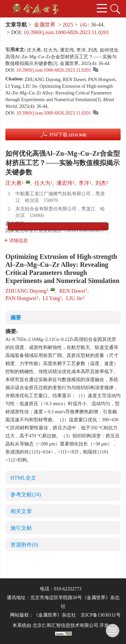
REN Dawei (72, 291)
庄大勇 (13, 183)
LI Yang (51, 298)
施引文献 (21, 528)
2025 (68, 25)
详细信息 (16, 241)
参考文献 (26, 494)
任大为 (42, 183)
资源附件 (24, 545)
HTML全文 (23, 478)
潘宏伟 (65, 183)
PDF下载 (68, 135)
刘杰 (101, 183)
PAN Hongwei (21, 298)
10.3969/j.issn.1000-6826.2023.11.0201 (66, 32)
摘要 (16, 318)
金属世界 (45, 25)
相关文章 (21, 511)
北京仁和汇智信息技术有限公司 (66, 625)
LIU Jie (74, 298)
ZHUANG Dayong (26, 291)
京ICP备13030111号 (101, 615)
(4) (84, 25)
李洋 (84, 183)
